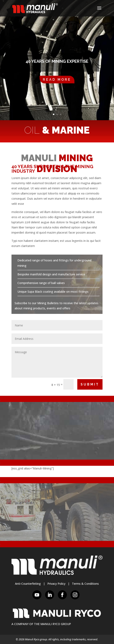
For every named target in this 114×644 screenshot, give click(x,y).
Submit (90, 384)
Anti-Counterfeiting (28, 584)
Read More (57, 80)
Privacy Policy (56, 584)
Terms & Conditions (85, 584)
